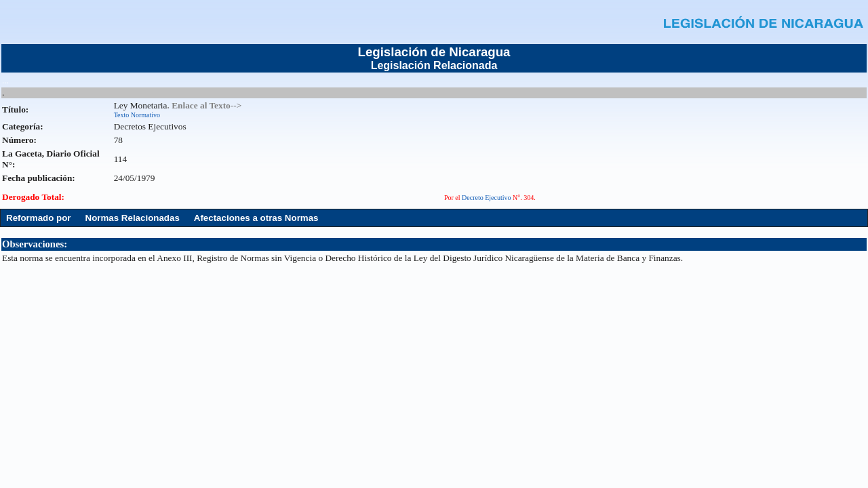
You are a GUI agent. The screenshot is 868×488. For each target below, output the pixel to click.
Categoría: (23, 126)
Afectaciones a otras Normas (256, 218)
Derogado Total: (33, 197)
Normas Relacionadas (133, 218)
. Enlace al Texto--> (204, 105)
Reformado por (39, 218)
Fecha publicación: (39, 178)
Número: (19, 140)
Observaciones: (35, 244)
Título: (15, 109)
